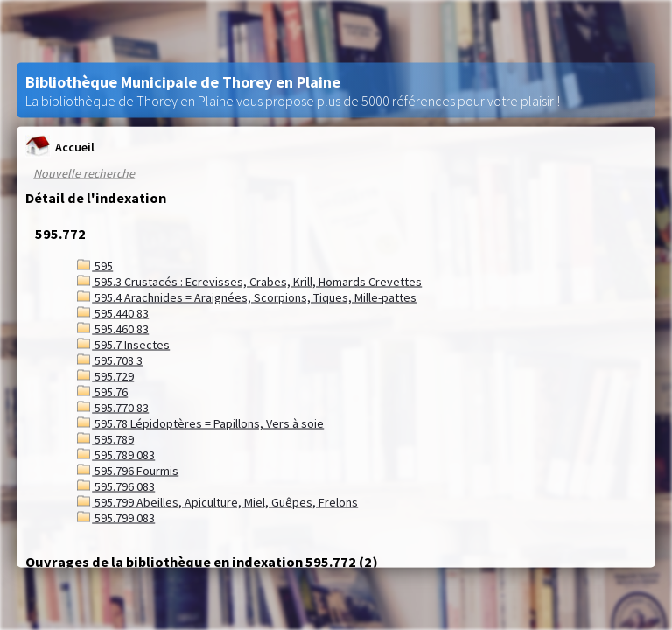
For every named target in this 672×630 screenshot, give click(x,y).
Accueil (60, 147)
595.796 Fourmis (128, 471)
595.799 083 (116, 518)
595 (95, 266)
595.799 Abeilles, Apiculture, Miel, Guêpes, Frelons (217, 502)
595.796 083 (116, 486)
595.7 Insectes (123, 345)
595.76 (102, 392)
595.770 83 (113, 408)
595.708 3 (110, 360)
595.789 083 (116, 455)
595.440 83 (113, 313)
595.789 (105, 439)
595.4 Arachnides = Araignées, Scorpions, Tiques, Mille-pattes (247, 297)
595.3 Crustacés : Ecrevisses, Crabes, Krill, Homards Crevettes (249, 282)
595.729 (105, 376)
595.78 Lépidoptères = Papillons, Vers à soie (200, 423)
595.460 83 (113, 329)
